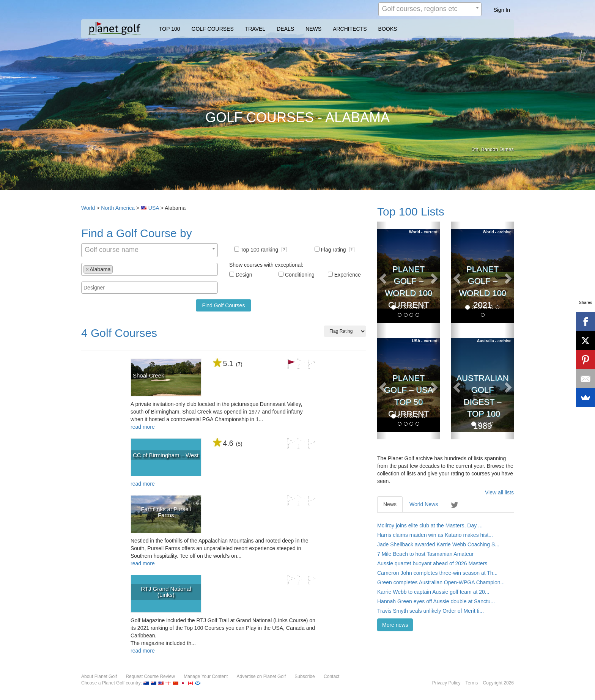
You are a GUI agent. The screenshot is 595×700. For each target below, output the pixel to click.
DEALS (285, 29)
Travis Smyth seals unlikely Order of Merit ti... (431, 611)
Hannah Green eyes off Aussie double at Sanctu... (436, 601)
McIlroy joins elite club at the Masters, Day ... (430, 525)
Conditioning (300, 275)
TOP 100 (170, 29)
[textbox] (117, 269)
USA (154, 208)
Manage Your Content (206, 676)
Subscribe (305, 676)
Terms (472, 683)
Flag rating (338, 250)
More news (395, 625)
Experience (348, 275)
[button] (284, 250)
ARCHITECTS (350, 29)
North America (118, 208)
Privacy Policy (446, 683)
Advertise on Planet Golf (261, 676)
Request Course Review (150, 676)
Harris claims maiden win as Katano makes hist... (435, 535)
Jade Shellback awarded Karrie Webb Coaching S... (438, 544)
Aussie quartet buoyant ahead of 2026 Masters (432, 563)
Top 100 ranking (264, 250)
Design (244, 275)
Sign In (502, 10)
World (88, 208)
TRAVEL (255, 29)
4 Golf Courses (119, 333)
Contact (331, 676)
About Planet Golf (99, 676)
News (390, 504)
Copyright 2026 (498, 683)
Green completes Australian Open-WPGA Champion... (441, 582)
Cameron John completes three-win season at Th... (437, 573)
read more (143, 427)
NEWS (313, 29)
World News (424, 504)
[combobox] (430, 9)
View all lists (499, 492)
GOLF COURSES (213, 29)
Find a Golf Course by (137, 233)
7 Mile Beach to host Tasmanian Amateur (425, 554)
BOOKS (388, 29)
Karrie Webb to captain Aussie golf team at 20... (433, 592)
